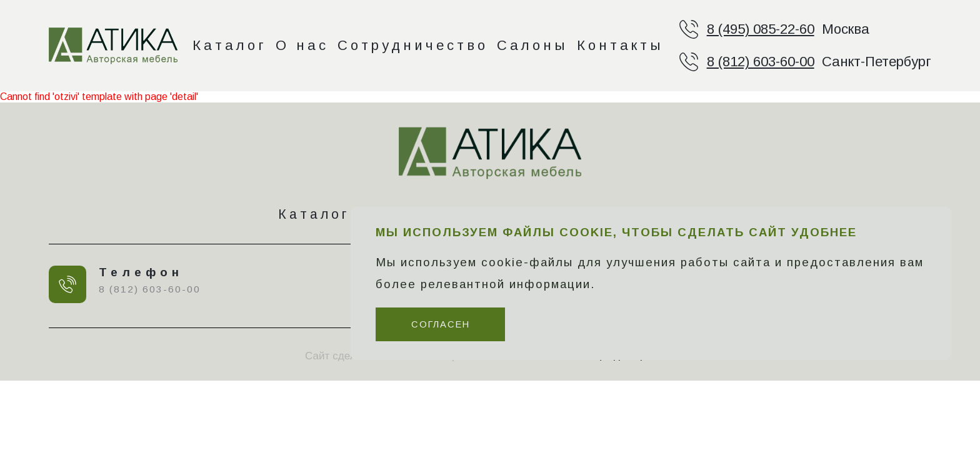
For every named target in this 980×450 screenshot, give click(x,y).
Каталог (230, 45)
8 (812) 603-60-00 (761, 62)
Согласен (441, 324)
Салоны (532, 45)
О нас (302, 45)
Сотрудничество (413, 45)
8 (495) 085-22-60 (761, 29)
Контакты (620, 45)
